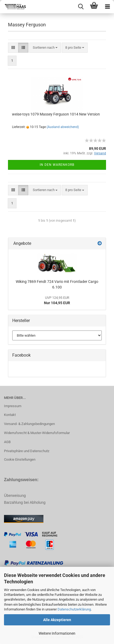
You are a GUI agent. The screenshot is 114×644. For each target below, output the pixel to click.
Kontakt (10, 415)
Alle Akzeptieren (57, 620)
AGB (7, 442)
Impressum (13, 406)
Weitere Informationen (57, 633)
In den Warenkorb (57, 165)
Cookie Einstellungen (20, 459)
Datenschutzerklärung (74, 609)
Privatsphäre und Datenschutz (27, 451)
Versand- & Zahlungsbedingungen (29, 424)
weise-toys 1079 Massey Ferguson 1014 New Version (56, 114)
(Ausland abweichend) (63, 127)
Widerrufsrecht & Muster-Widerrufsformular (37, 433)
